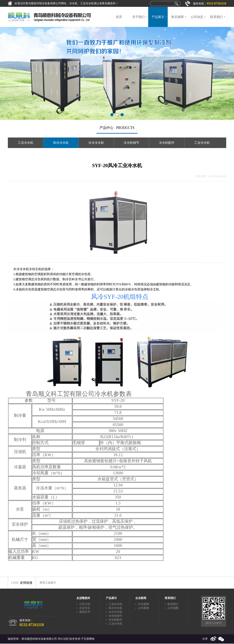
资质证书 (85, 612)
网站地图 (63, 639)
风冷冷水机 (61, 143)
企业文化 (85, 608)
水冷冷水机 (96, 143)
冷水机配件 (167, 143)
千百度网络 (88, 639)
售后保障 (177, 17)
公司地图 (173, 608)
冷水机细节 (131, 143)
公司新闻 (144, 608)
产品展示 (158, 17)
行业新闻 (144, 604)
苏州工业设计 (48, 583)
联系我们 (216, 17)
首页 (119, 17)
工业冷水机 (26, 143)
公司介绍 (85, 604)
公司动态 (197, 17)
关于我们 (138, 17)
